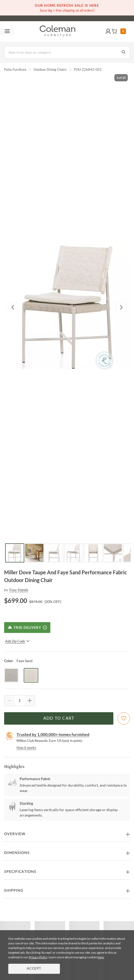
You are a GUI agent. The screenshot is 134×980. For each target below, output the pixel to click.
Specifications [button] (20, 872)
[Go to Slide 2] (34, 553)
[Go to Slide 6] (113, 553)
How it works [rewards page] (26, 748)
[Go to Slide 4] (74, 553)
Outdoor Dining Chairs (50, 69)
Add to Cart (59, 718)
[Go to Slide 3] (54, 553)
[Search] (67, 52)
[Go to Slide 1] (15, 553)
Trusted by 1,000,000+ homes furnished (53, 734)
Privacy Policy (38, 957)
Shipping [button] (14, 891)
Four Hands (19, 590)
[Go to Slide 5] (93, 553)
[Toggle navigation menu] (7, 32)
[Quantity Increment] (30, 701)
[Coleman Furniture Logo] (58, 32)
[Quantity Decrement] (10, 701)
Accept (34, 969)
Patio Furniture (15, 69)
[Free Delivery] (27, 628)
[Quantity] (20, 701)
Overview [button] (15, 834)
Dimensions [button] (17, 853)
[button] (108, 32)
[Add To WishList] (124, 718)
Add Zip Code (17, 641)
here (101, 957)
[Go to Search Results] (123, 52)
